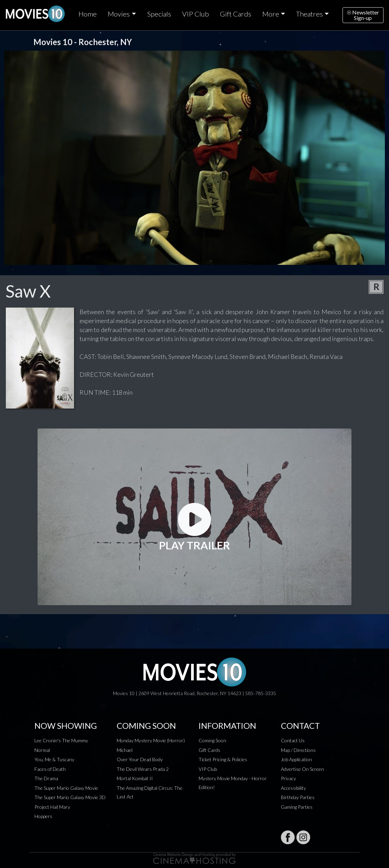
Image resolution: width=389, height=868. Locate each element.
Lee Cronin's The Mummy (61, 740)
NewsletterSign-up (363, 15)
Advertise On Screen (302, 769)
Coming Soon (212, 740)
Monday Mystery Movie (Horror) (151, 740)
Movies (119, 14)
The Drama (46, 778)
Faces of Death (50, 769)
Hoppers (43, 816)
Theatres (309, 14)
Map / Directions (298, 750)
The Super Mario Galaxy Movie (66, 788)
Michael (125, 750)
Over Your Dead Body (140, 759)
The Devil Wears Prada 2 (143, 769)
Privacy (288, 778)
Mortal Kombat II (135, 778)
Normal (42, 750)
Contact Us (293, 740)
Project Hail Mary (52, 807)
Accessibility (293, 788)
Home (88, 14)
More (271, 14)
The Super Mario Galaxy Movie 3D (70, 797)
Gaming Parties (297, 807)
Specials (159, 14)
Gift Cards (236, 14)
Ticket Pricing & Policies (223, 759)
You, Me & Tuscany (54, 759)
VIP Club (196, 14)
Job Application (296, 759)
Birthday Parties (298, 797)
